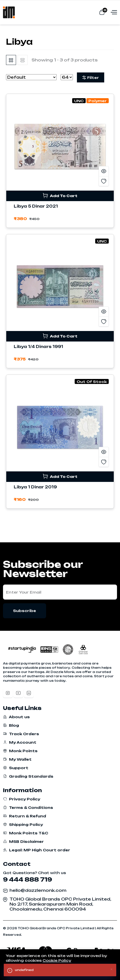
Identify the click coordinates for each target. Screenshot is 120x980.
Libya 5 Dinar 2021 (36, 206)
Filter (91, 78)
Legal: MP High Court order (37, 850)
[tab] (11, 60)
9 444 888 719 (28, 879)
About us (16, 717)
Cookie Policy (57, 960)
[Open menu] (113, 12)
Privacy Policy (22, 799)
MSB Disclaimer (23, 841)
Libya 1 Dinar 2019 (35, 487)
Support (16, 768)
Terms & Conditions (28, 808)
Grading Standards (28, 776)
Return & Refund (25, 816)
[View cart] (102, 12)
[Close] (111, 969)
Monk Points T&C (26, 833)
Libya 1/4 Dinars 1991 (38, 347)
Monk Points (20, 751)
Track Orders (21, 734)
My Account (20, 742)
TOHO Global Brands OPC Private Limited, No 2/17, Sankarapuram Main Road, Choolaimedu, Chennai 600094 (60, 904)
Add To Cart (60, 196)
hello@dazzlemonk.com (38, 890)
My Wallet (17, 759)
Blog (11, 725)
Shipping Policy (23, 824)
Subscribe (25, 611)
